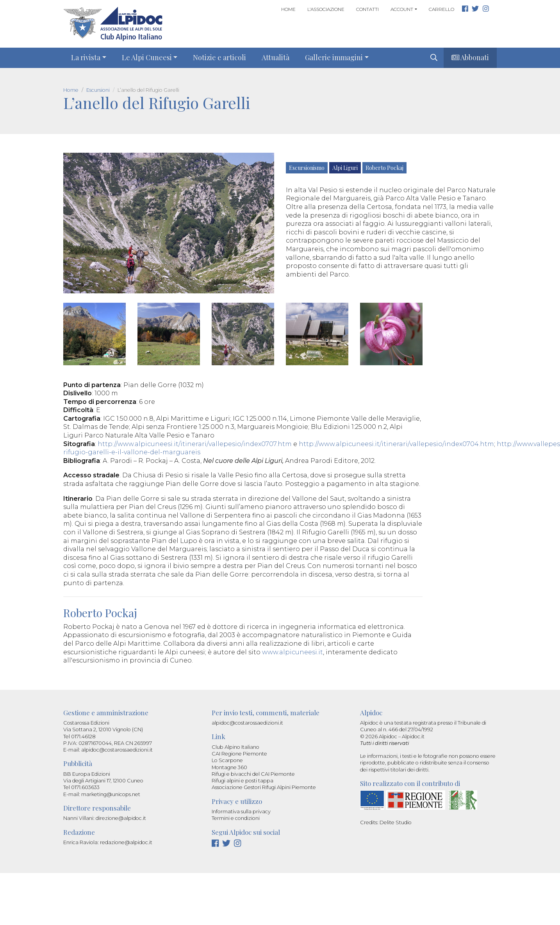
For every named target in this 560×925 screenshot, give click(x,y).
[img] (434, 57)
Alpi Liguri (345, 168)
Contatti (367, 9)
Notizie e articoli (219, 57)
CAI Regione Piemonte (239, 754)
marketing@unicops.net (111, 794)
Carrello (441, 9)
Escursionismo (307, 168)
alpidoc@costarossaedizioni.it (117, 750)
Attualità (276, 57)
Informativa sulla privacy (241, 812)
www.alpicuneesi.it (292, 652)
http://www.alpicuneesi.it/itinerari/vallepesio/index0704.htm (396, 444)
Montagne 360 (229, 767)
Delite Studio (396, 822)
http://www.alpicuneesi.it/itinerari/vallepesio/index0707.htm (195, 444)
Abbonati (470, 57)
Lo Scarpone (227, 760)
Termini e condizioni (236, 818)
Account (402, 9)
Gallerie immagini (334, 57)
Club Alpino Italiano (235, 747)
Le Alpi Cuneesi (147, 57)
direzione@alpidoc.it (121, 818)
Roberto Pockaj (384, 168)
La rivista (86, 57)
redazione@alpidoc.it (126, 842)
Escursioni (98, 90)
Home (288, 9)
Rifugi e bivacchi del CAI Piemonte (253, 774)
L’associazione (326, 9)
